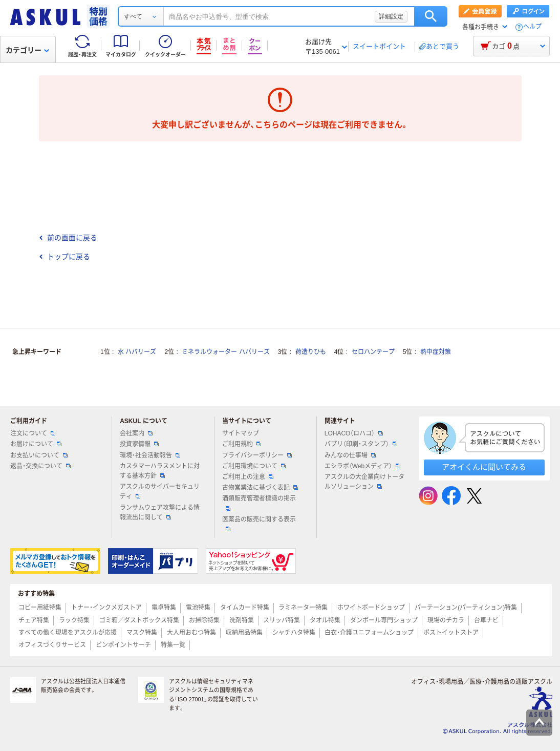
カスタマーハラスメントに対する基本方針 (160, 471)
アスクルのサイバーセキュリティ (160, 492)
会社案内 (136, 433)
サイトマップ (241, 433)
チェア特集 (34, 620)
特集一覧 (173, 645)
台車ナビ (486, 620)
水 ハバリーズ (137, 352)
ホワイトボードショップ (371, 608)
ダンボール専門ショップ (384, 620)
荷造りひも (311, 352)
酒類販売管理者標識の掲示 (259, 503)
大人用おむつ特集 (191, 633)
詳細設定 (391, 16)
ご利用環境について (254, 466)
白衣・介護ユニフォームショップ (369, 633)
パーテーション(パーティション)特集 (466, 608)
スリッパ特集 (282, 620)
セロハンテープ (373, 352)
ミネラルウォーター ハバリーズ (225, 352)
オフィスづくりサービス (52, 645)
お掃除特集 (204, 620)
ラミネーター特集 (303, 608)
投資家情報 (139, 444)
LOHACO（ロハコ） (354, 433)
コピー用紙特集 (40, 608)
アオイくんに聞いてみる (484, 467)
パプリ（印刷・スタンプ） (361, 444)
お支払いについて (39, 455)
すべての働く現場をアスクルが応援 (68, 633)
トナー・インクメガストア (106, 608)
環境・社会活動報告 (150, 455)
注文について (33, 433)
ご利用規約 (242, 444)
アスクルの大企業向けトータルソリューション (364, 482)
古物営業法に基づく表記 (260, 488)
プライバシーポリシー (257, 455)
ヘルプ (532, 27)
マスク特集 (142, 633)
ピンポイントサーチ (123, 645)
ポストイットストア (451, 633)
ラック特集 (74, 620)
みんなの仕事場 (350, 455)
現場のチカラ (446, 620)
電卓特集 (164, 608)
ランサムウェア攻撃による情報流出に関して (160, 513)
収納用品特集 (244, 633)
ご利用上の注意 (248, 477)
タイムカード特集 (245, 608)
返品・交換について (40, 466)
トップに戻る (64, 257)
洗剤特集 (242, 620)
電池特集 (198, 608)
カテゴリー (27, 50)
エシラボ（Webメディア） (362, 466)
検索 (431, 16)
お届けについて (36, 444)
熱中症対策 (436, 352)
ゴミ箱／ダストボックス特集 (139, 620)
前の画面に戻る (68, 238)
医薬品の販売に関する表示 (259, 524)
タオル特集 (325, 620)
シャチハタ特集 (294, 633)
